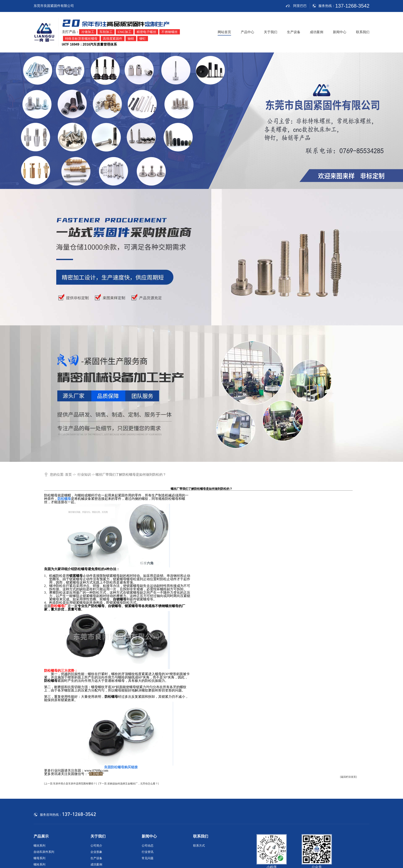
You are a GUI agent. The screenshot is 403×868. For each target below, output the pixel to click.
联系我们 (363, 32)
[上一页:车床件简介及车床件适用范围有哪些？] (70, 784)
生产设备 (294, 32)
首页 (68, 475)
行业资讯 (148, 852)
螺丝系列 (39, 846)
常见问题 (148, 858)
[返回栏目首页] (348, 777)
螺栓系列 (39, 865)
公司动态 (148, 846)
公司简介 (96, 846)
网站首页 (224, 32)
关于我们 (271, 32)
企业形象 (96, 852)
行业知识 (84, 475)
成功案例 (317, 32)
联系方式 (199, 846)
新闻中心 (340, 32)
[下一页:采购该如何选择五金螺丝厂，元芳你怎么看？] (128, 784)
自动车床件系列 (44, 852)
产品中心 (247, 32)
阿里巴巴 (296, 6)
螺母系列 (39, 858)
